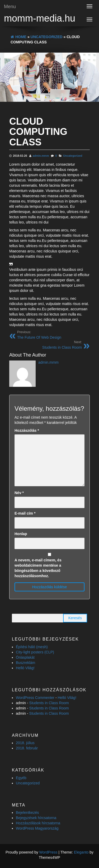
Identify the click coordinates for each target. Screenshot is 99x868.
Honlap (21, 534)
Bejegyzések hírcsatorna (36, 818)
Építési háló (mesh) (32, 647)
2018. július (25, 743)
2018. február (27, 748)
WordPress (48, 852)
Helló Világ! (25, 668)
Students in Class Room (49, 703)
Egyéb (21, 778)
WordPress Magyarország (37, 828)
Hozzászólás (27, 430)
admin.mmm (41, 156)
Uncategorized (73, 156)
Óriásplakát (25, 657)
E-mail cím (25, 513)
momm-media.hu (40, 18)
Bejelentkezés (27, 813)
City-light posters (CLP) (35, 652)
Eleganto (81, 852)
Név (19, 493)
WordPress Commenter (35, 698)
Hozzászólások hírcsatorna (38, 823)
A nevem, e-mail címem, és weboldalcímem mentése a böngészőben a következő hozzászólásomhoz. (38, 568)
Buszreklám (25, 663)
